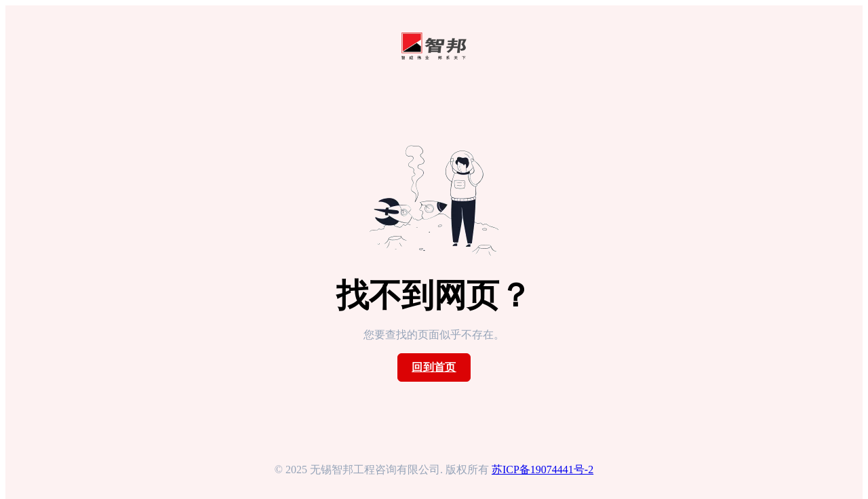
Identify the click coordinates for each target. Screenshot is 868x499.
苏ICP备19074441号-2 (542, 470)
